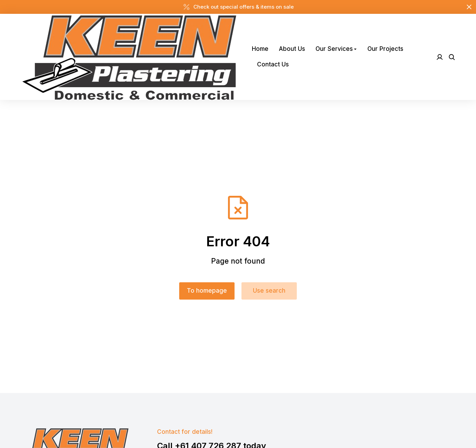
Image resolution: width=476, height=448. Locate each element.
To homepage (207, 291)
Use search (269, 291)
